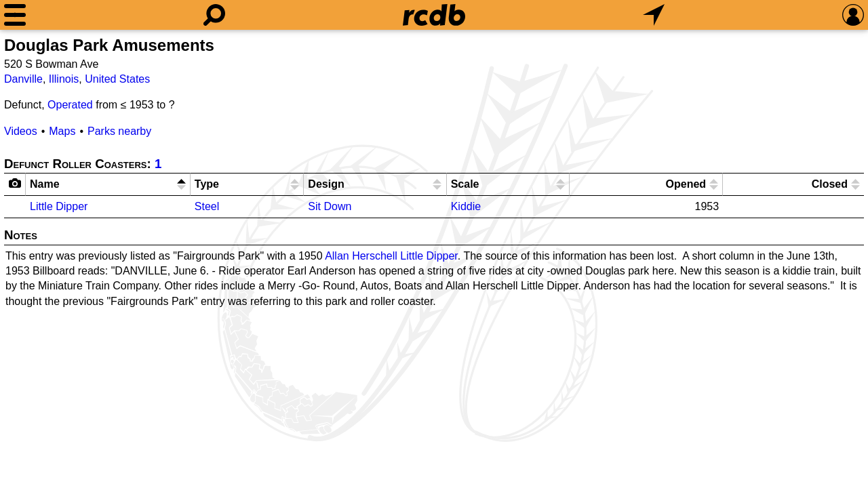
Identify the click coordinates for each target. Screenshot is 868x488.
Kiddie (466, 206)
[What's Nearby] (654, 15)
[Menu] (15, 15)
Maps (62, 131)
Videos (21, 131)
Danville (23, 79)
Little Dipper (59, 206)
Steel (207, 206)
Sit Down (330, 206)
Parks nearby (119, 131)
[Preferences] (853, 15)
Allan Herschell (361, 256)
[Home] (434, 15)
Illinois (64, 79)
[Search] (214, 15)
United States (117, 79)
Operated (70, 105)
